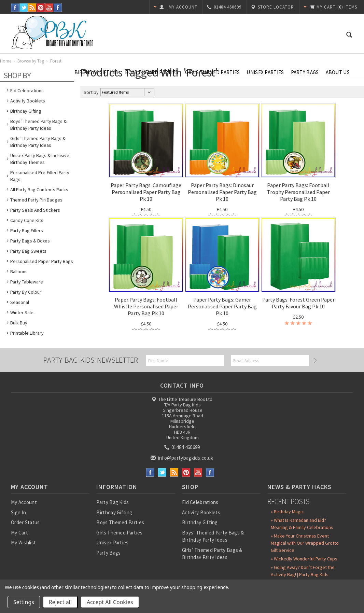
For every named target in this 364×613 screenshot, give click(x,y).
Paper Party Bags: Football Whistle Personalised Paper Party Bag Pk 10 (146, 306)
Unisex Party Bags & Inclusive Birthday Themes (40, 159)
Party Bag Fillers (27, 231)
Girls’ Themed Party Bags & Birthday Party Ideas (38, 142)
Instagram (58, 8)
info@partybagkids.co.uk (182, 458)
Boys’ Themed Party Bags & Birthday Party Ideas (38, 125)
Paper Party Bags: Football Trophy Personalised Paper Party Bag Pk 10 (298, 192)
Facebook (15, 8)
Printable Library (27, 333)
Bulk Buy (19, 323)
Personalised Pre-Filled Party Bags (40, 176)
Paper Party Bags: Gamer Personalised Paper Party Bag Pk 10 (222, 306)
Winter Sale (22, 312)
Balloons (19, 271)
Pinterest (41, 8)
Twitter (24, 8)
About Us (338, 72)
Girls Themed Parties (212, 72)
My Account (24, 502)
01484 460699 (183, 447)
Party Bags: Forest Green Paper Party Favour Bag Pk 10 (298, 303)
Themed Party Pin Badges (36, 200)
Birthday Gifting (96, 72)
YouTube (49, 8)
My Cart (19, 533)
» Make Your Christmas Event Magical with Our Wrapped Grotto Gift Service (305, 543)
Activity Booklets (28, 101)
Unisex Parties (265, 72)
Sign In (18, 512)
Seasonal (20, 302)
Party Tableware (27, 282)
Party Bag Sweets (28, 251)
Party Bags (305, 72)
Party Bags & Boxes (30, 241)
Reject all (60, 602)
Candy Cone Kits (27, 220)
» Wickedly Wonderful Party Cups (304, 559)
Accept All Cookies (110, 602)
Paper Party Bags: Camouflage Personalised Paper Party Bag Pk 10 (146, 192)
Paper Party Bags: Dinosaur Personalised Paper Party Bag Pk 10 (222, 192)
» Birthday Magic (287, 512)
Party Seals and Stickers (35, 210)
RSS (32, 8)
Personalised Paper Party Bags (42, 261)
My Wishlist (23, 542)
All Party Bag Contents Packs (39, 190)
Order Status (25, 522)
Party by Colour (26, 292)
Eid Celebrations (200, 502)
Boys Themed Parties (152, 72)
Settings (24, 602)
